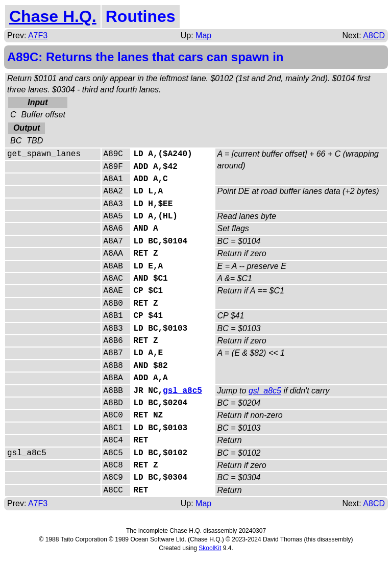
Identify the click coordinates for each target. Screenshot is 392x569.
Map (203, 35)
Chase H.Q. (53, 16)
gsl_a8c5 (182, 391)
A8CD (374, 35)
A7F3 (38, 35)
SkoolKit (210, 548)
